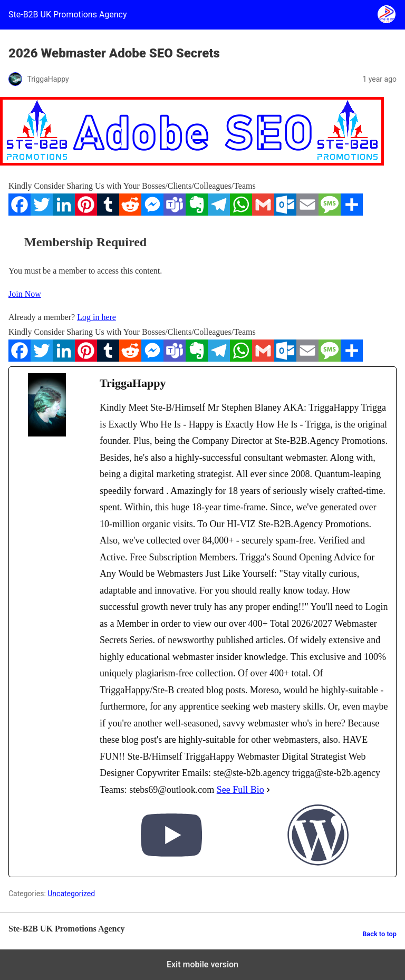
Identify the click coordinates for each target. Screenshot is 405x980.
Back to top (379, 934)
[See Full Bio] (268, 790)
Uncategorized (71, 894)
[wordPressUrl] (318, 837)
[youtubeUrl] (171, 837)
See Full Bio (240, 790)
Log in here (97, 317)
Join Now (25, 294)
